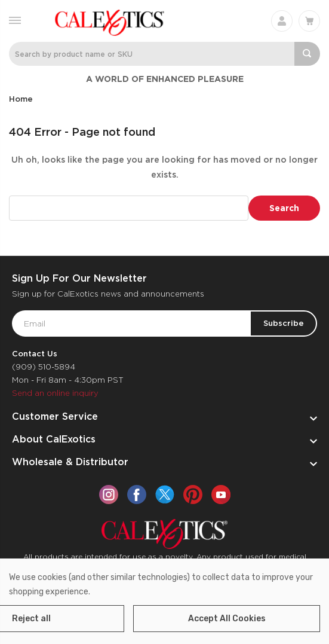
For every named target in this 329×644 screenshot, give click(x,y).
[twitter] (165, 495)
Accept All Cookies (227, 619)
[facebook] (137, 495)
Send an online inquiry (55, 393)
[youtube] (221, 495)
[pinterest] (193, 495)
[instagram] (109, 495)
